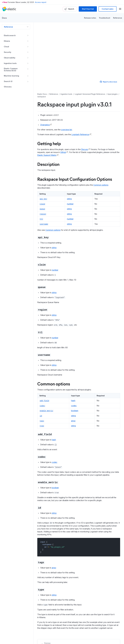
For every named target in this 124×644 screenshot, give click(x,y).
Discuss (85, 149)
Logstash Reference (80, 134)
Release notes (90, 18)
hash (73, 401)
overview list (66, 130)
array (73, 421)
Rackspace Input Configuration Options (75, 179)
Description (48, 164)
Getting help (49, 143)
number (70, 204)
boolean (75, 411)
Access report (41, 2)
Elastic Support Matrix (47, 155)
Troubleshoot (105, 18)
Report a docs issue (108, 82)
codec (74, 406)
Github (63, 152)
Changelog (45, 125)
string (69, 199)
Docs (4, 18)
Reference (118, 18)
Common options (101, 185)
